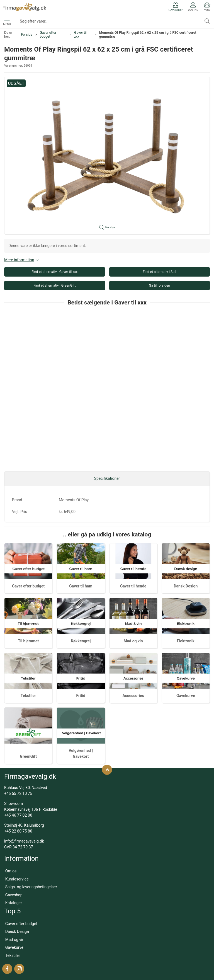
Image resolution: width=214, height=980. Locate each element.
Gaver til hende (133, 586)
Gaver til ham (81, 586)
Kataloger (14, 903)
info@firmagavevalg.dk (24, 841)
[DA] (24, 7)
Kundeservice (17, 879)
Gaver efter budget (48, 35)
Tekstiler (28, 696)
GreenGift (28, 756)
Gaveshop (14, 895)
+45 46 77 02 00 (18, 815)
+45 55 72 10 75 (18, 793)
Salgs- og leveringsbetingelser (31, 887)
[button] (107, 156)
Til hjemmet (28, 641)
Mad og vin (133, 641)
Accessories (133, 696)
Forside (27, 35)
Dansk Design (186, 586)
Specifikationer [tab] (107, 478)
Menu (7, 21)
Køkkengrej (81, 641)
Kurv (207, 7)
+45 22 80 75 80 (18, 831)
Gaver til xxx (80, 35)
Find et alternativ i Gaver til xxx (54, 272)
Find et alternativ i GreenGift (54, 285)
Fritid (81, 696)
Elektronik (186, 641)
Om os (11, 871)
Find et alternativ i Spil (159, 272)
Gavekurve (186, 696)
